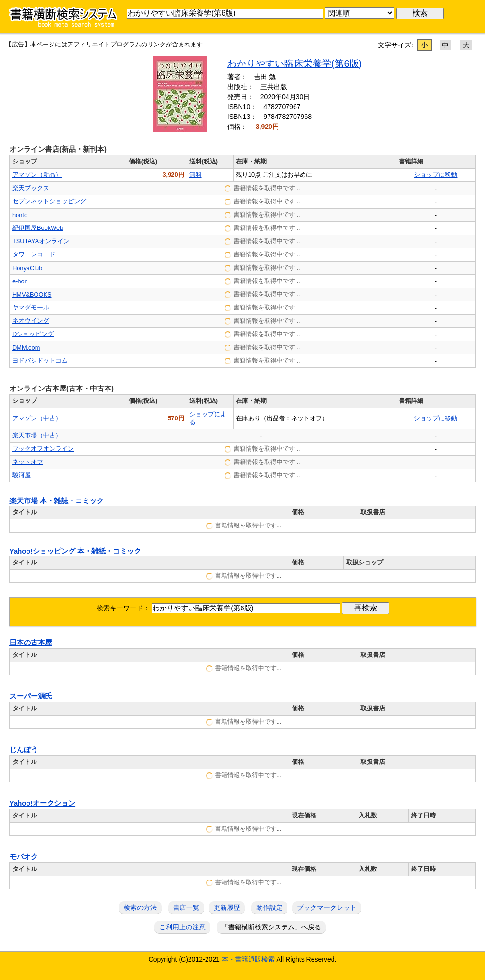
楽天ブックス (31, 188)
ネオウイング (31, 321)
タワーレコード (34, 254)
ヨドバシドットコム (40, 360)
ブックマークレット (327, 907)
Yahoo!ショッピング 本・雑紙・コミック (75, 551)
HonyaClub (27, 268)
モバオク (24, 857)
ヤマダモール (31, 307)
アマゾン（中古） (37, 418)
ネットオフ (28, 462)
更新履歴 (227, 907)
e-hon (20, 281)
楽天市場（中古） (37, 435)
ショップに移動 (436, 175)
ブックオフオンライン (43, 449)
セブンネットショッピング (49, 201)
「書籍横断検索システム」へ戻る (271, 927)
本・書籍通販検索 (248, 959)
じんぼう (24, 750)
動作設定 (269, 907)
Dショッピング (33, 334)
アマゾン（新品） (37, 175)
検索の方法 (140, 907)
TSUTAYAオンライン (41, 241)
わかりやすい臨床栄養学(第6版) (295, 64)
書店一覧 (186, 907)
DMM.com (26, 348)
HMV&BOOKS (32, 295)
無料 (196, 175)
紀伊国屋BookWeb (38, 228)
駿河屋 (22, 475)
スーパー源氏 (31, 696)
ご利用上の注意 (182, 927)
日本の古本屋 (31, 643)
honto (20, 215)
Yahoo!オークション (42, 803)
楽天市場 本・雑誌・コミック (57, 501)
